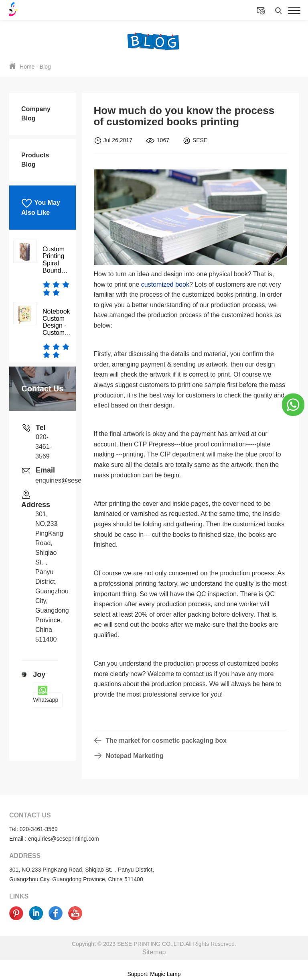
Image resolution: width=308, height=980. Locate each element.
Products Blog (35, 160)
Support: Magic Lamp (154, 974)
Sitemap (154, 952)
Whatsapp (46, 695)
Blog (45, 67)
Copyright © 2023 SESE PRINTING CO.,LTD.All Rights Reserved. (154, 944)
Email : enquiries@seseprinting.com (54, 839)
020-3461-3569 (44, 447)
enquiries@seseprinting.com (76, 480)
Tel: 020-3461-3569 (33, 829)
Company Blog (36, 114)
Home (27, 67)
